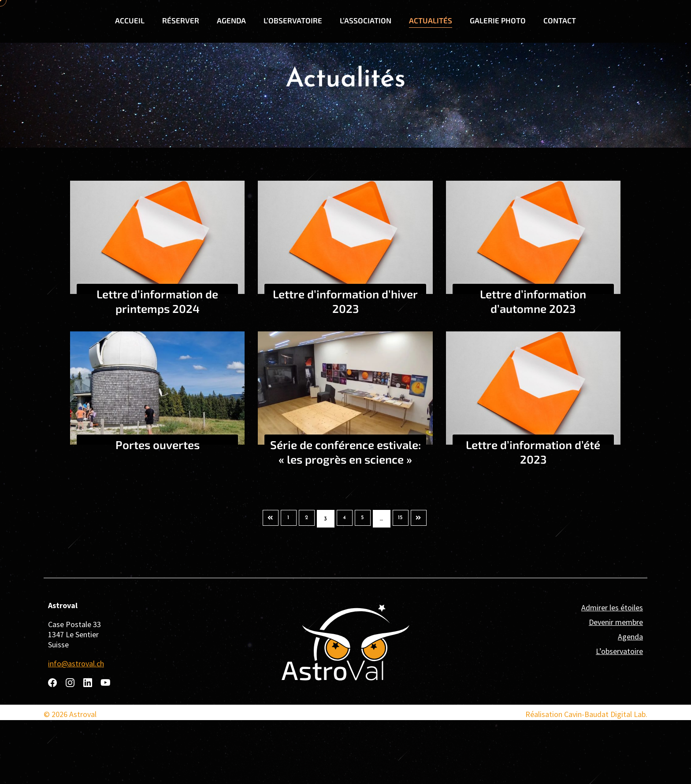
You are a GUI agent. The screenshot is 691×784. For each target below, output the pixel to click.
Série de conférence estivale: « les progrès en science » (345, 523)
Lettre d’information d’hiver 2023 (345, 365)
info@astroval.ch (76, 727)
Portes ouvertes (158, 508)
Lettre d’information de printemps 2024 (157, 365)
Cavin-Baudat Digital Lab (605, 778)
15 (404, 583)
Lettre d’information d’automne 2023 (533, 365)
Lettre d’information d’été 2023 (533, 516)
